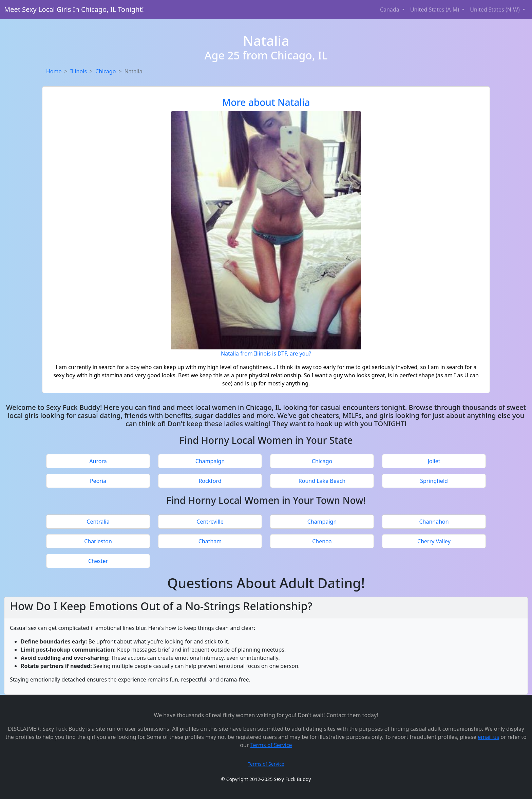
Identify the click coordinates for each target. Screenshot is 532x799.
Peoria (98, 481)
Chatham (210, 541)
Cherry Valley (434, 541)
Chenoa (322, 541)
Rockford (210, 481)
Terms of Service (271, 745)
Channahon (434, 522)
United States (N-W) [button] (496, 10)
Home (54, 71)
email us (488, 737)
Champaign (210, 461)
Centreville (210, 522)
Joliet (434, 461)
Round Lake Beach (322, 481)
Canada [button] (390, 10)
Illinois (79, 71)
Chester (98, 561)
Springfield (434, 481)
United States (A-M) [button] (435, 10)
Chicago (106, 71)
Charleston (98, 541)
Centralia (98, 522)
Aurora (98, 461)
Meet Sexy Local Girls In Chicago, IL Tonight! (74, 9)
